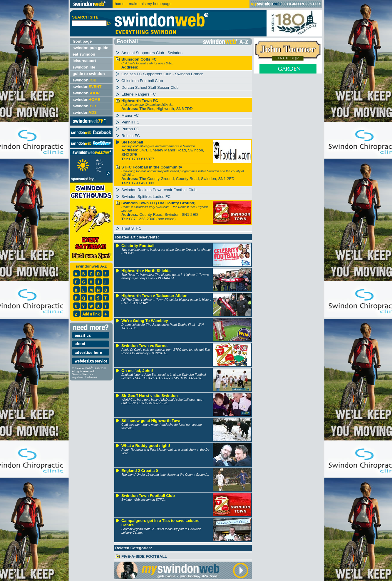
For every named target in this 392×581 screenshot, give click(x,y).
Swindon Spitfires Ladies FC (146, 197)
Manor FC (130, 115)
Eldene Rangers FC (139, 94)
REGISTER (310, 4)
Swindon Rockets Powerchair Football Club (159, 190)
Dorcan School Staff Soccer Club (150, 87)
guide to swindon (89, 74)
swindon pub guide (90, 48)
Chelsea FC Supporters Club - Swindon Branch (162, 74)
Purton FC (130, 129)
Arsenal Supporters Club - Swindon (152, 53)
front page (82, 41)
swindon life (84, 67)
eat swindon (84, 54)
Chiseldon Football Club (142, 81)
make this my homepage (150, 4)
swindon (84, 80)
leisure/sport (84, 61)
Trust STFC (131, 228)
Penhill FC (130, 122)
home (119, 4)
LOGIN (291, 4)
